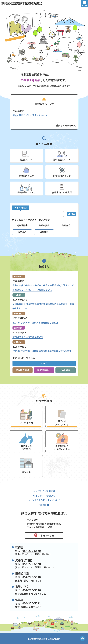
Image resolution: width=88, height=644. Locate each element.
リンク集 (26, 472)
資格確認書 (22, 225)
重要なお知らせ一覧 (66, 125)
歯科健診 (44, 232)
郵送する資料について (62, 423)
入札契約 (65, 370)
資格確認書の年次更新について (28, 337)
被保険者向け (23, 370)
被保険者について (62, 159)
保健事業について (26, 192)
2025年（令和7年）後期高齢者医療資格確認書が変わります (42, 351)
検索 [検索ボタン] (72, 214)
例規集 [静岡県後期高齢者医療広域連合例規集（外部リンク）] (44, 505)
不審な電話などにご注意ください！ (30, 115)
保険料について (26, 176)
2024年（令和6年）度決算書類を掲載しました (35, 323)
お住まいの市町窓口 (26, 448)
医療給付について (62, 176)
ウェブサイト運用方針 (44, 491)
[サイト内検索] (38, 214)
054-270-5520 (32, 551)
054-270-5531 (32, 603)
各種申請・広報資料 (62, 192)
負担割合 (66, 225)
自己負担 (22, 232)
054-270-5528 (32, 564)
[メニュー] (85, 3)
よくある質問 (26, 423)
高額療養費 (44, 225)
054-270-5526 (32, 590)
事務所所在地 (44, 535)
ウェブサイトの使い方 (44, 496)
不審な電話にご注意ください (62, 448)
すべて (44, 363)
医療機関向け (44, 370)
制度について (26, 159)
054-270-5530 (32, 577)
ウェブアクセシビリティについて (44, 500)
